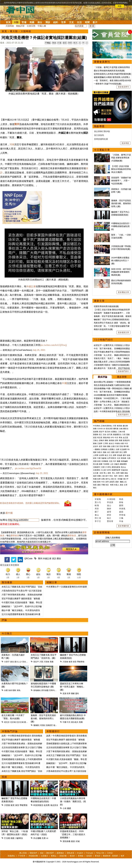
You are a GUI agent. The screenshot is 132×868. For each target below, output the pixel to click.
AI (47, 838)
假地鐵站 (37, 690)
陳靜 (109, 509)
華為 (121, 438)
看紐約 (72, 856)
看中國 (9, 513)
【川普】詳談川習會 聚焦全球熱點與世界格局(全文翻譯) (121, 169)
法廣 (117, 449)
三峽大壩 (121, 432)
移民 (109, 473)
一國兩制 (97, 449)
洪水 (105, 435)
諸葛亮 (112, 482)
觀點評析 (20, 26)
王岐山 (96, 440)
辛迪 (121, 521)
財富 (95, 458)
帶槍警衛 (81, 662)
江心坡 (103, 470)
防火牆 (96, 464)
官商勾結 (53, 690)
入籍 (103, 476)
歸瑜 (121, 502)
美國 (32, 22)
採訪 (54, 559)
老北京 (7, 722)
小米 (65, 808)
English (80, 853)
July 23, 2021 (42, 473)
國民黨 (116, 429)
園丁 (97, 512)
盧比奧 (125, 426)
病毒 (95, 429)
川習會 (46, 662)
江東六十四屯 (106, 467)
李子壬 (98, 521)
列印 (70, 43)
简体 (54, 43)
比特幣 (102, 455)
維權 (101, 464)
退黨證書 (63, 856)
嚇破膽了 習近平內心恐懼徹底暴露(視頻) (112, 319)
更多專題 (125, 143)
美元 (121, 452)
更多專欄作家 (123, 526)
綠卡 (107, 476)
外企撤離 (37, 838)
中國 (64, 383)
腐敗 (109, 446)
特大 (75, 43)
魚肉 (10, 690)
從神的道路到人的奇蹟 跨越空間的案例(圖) (113, 74)
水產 (6, 690)
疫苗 (95, 438)
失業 (44, 838)
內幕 (122, 443)
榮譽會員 (15, 536)
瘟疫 (73, 841)
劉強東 (124, 458)
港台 (40, 22)
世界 (63, 22)
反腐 (113, 446)
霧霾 (119, 461)
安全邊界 (26, 662)
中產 (99, 458)
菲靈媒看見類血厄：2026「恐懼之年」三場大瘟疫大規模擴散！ (73, 834)
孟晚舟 (102, 440)
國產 (69, 808)
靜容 (109, 515)
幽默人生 (123, 482)
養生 (95, 488)
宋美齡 (120, 479)
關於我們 (50, 853)
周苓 (97, 509)
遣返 (126, 473)
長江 (101, 435)
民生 (111, 476)
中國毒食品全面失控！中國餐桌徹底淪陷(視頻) (121, 226)
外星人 (117, 485)
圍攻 (59, 559)
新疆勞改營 (116, 470)
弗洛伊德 (106, 438)
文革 (126, 485)
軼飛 (97, 505)
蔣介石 (114, 479)
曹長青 (110, 521)
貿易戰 (96, 432)
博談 (48, 22)
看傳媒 (81, 856)
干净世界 (22, 856)
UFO (112, 438)
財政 (129, 455)
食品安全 (54, 805)
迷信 (12, 662)
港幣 (115, 455)
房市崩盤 (45, 690)
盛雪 (109, 512)
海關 (122, 473)
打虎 (117, 446)
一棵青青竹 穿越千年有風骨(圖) (108, 84)
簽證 (95, 476)
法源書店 (44, 856)
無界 (123, 856)
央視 (101, 473)
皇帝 (107, 482)
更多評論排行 (123, 414)
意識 (64, 693)
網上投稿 (23, 853)
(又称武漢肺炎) (106, 426)
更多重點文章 (123, 292)
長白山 (123, 467)
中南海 (117, 443)
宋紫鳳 (98, 499)
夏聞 (121, 505)
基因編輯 (124, 461)
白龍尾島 (97, 470)
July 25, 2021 (39, 350)
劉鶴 (95, 443)
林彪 (95, 482)
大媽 (129, 458)
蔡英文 (114, 458)
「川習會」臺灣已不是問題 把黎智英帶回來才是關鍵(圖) (121, 158)
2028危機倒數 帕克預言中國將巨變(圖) (111, 395)
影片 (95, 22)
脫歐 (105, 452)
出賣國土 (114, 432)
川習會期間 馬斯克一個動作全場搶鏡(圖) (112, 365)
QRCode (28, 559)
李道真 (110, 502)
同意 (120, 6)
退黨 (128, 435)
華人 (105, 473)
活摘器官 (49, 725)
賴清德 (119, 426)
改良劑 (47, 805)
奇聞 (87, 22)
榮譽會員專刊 (102, 62)
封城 (78, 841)
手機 (103, 485)
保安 (75, 662)
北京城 (13, 722)
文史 (71, 22)
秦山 (97, 515)
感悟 (99, 485)
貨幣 (125, 452)
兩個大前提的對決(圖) (103, 329)
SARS (109, 470)
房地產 (120, 455)
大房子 (7, 662)
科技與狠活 (38, 805)
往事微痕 (104, 449)
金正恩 (125, 438)
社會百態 (31, 26)
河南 (12, 144)
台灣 (109, 458)
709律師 (106, 464)
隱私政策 (71, 853)
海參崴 (104, 458)
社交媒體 (123, 449)
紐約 (56, 22)
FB (128, 449)
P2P (115, 461)
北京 (119, 458)
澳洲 (127, 476)
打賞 (59, 43)
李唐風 (122, 509)
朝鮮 (95, 452)
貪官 (101, 446)
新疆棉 (96, 435)
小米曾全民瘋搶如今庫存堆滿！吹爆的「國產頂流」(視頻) (73, 801)
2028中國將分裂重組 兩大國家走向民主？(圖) (120, 261)
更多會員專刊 (123, 87)
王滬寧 (100, 443)
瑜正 (109, 518)
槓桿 (117, 452)
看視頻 (97, 856)
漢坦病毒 (67, 841)
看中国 (22, 12)
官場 (24, 22)
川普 (41, 662)
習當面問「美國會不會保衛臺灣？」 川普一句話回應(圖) (121, 181)
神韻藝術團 (33, 856)
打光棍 (7, 838)
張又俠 (107, 432)
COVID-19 (101, 429)
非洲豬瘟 (105, 461)
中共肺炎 (97, 426)
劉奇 (99, 482)
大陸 (16, 22)
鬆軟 (14, 690)
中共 (69, 722)
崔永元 (111, 443)
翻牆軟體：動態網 (110, 856)
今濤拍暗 (111, 499)
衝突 (70, 662)
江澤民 (106, 443)
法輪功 (117, 464)
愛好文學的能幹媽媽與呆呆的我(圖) (109, 71)
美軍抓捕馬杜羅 (101, 139)
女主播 (96, 473)
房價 (95, 461)
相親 (13, 838)
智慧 (95, 485)
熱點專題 (99, 126)
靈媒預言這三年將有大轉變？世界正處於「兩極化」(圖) (73, 687)
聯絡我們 (33, 853)
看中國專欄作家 (103, 494)
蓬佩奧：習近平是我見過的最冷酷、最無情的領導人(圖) (43, 718)
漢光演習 (109, 429)
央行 (109, 452)
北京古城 (20, 722)
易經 (117, 482)
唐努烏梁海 (116, 467)
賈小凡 (98, 502)
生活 (79, 22)
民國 (95, 479)
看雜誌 (54, 856)
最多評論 (102, 377)
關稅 (106, 440)
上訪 (112, 464)
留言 (65, 43)
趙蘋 (121, 512)
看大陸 (14, 31)
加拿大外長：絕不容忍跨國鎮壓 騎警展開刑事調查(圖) (121, 272)
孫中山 (108, 479)
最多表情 (122, 377)
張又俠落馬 (99, 135)
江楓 (121, 518)
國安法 (126, 429)
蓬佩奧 (36, 725)
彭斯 (116, 440)
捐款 (42, 853)
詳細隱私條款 (30, 6)
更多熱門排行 (123, 371)
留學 (118, 473)
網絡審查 (123, 464)
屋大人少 (18, 662)
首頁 (8, 22)
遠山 (109, 505)
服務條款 (60, 853)
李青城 (122, 515)
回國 (99, 476)
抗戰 (103, 479)
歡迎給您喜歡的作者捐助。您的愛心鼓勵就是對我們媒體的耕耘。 (31, 503)
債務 (113, 452)
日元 (111, 455)
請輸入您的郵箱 (113, 538)
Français (90, 853)
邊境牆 (111, 440)
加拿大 (100, 452)
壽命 (122, 485)
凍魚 (19, 690)
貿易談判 (126, 440)
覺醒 (73, 693)
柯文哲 (100, 438)
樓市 (124, 455)
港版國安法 (117, 435)
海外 (116, 476)
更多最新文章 (123, 332)
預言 (107, 485)
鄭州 (17, 124)
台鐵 (121, 429)
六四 (124, 435)
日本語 (110, 853)
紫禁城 (27, 722)
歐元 (106, 455)
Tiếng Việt (100, 853)
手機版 (48, 43)
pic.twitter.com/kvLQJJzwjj (54, 345)
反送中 (96, 446)
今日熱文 (7, 634)
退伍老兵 (75, 722)
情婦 (105, 446)
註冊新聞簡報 (102, 533)
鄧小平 (126, 479)
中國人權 (42, 26)
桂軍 (99, 479)
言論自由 (124, 470)
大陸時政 (10, 26)
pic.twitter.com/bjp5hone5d (28, 468)
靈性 (77, 693)
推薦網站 (11, 856)
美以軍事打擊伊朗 (102, 131)
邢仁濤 (98, 518)
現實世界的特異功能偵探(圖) (106, 306)
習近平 (36, 662)
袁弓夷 (110, 435)
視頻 (4, 777)
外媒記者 (31, 286)
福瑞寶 (89, 856)
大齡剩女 (19, 838)
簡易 (121, 499)
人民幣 (96, 455)
